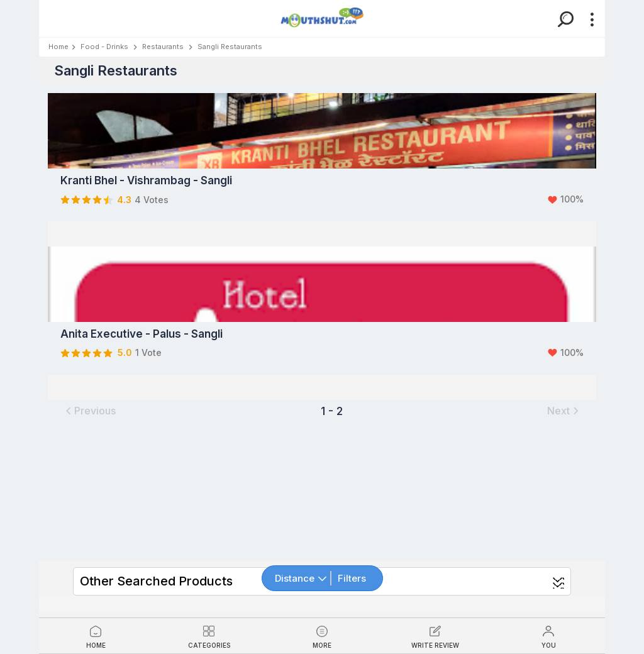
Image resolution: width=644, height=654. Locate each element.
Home (58, 47)
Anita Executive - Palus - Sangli (142, 334)
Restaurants (163, 47)
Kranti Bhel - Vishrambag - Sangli (146, 180)
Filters (352, 578)
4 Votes (152, 200)
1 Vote (148, 352)
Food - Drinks (104, 47)
